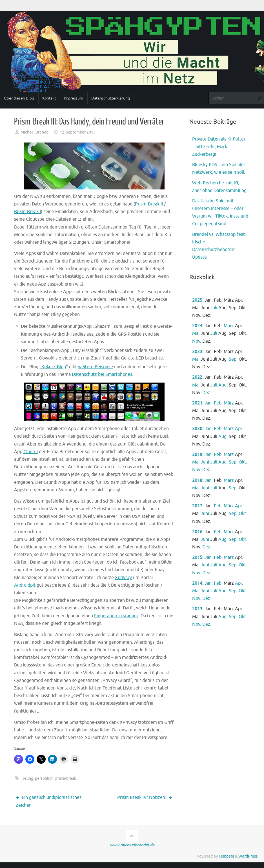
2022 (197, 377)
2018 (197, 480)
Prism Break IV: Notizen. (145, 797)
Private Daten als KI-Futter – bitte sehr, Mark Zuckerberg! (219, 147)
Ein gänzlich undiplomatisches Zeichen (49, 801)
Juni (205, 462)
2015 (197, 557)
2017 (197, 506)
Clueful (31, 452)
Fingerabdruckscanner (116, 616)
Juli (214, 308)
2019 (197, 455)
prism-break (66, 778)
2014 (197, 583)
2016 (197, 532)
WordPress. (248, 856)
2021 (197, 403)
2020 (197, 429)
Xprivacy (123, 578)
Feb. (218, 403)
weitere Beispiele (96, 367)
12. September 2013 (78, 132)
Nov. (197, 341)
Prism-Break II (149, 204)
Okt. (243, 462)
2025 (197, 300)
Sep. (233, 359)
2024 (197, 326)
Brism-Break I (27, 212)
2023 (197, 352)
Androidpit (25, 585)
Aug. (223, 385)
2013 (197, 609)
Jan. (209, 403)
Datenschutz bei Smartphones (102, 374)
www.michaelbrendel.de (132, 845)
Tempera (226, 856)
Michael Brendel (35, 132)
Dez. (207, 393)
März (229, 326)
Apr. (239, 429)
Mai (196, 333)
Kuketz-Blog (54, 367)
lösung (27, 778)
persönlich (44, 778)
